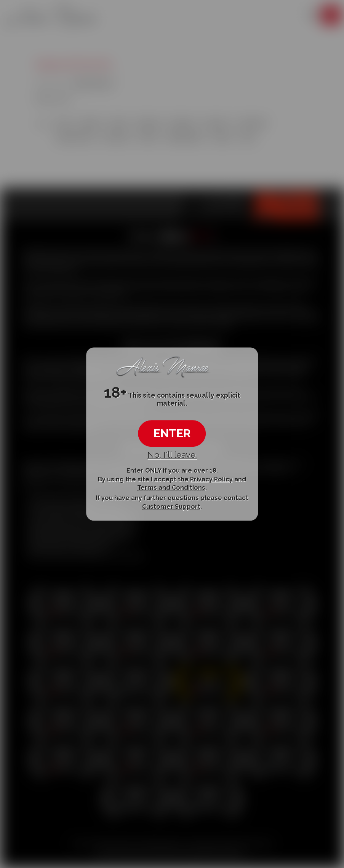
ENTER (172, 433)
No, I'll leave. (172, 455)
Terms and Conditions (171, 488)
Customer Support (171, 507)
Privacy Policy (211, 479)
